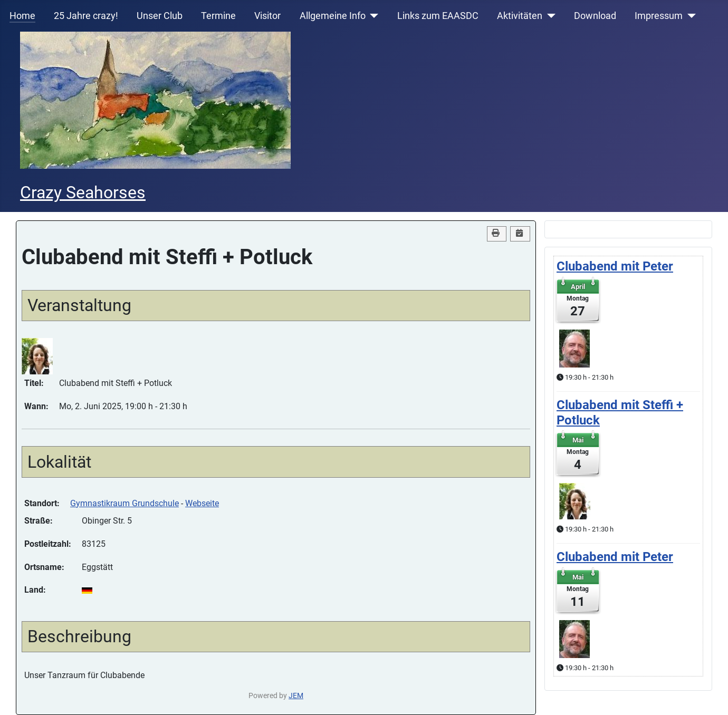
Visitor (267, 16)
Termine (218, 16)
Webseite (202, 503)
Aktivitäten (520, 16)
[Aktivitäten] (549, 16)
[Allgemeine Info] (372, 16)
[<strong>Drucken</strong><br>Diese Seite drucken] (497, 234)
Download (595, 16)
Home (22, 16)
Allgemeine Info (333, 16)
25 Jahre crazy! (86, 16)
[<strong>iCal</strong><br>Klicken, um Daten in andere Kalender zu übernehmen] (520, 234)
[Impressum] (689, 16)
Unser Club (160, 16)
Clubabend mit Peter (615, 266)
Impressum (659, 16)
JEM (296, 696)
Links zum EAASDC (438, 16)
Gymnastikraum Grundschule (124, 503)
